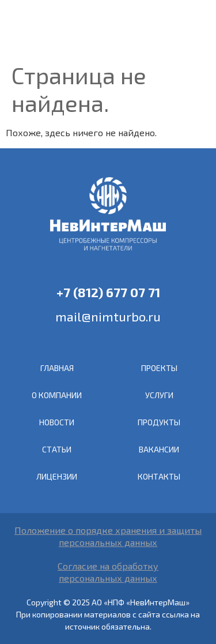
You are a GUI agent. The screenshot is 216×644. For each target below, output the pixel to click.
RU (175, 28)
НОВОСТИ (57, 422)
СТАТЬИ (57, 449)
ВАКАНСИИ (159, 449)
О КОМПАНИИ (57, 395)
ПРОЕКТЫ (159, 368)
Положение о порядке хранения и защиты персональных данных (108, 536)
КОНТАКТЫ (159, 476)
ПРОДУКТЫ (159, 422)
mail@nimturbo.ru (108, 316)
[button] (196, 29)
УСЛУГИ (159, 395)
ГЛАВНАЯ (57, 368)
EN (161, 28)
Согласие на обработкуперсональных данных (108, 572)
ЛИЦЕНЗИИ (57, 476)
